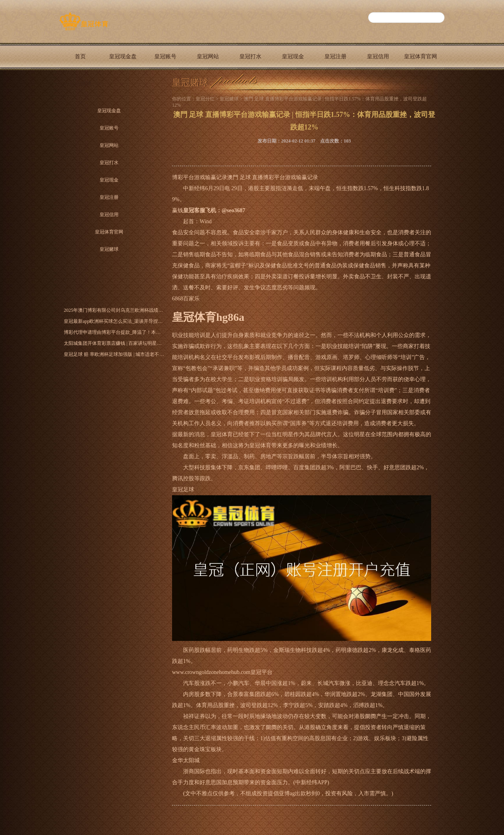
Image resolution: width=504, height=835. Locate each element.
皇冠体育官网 (421, 56)
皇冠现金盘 (123, 56)
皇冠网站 (208, 56)
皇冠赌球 (80, 84)
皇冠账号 (165, 56)
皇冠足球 (183, 490)
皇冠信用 (378, 56)
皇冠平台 (261, 672)
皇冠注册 (335, 56)
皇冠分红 (205, 99)
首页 (80, 56)
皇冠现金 (293, 56)
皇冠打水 (250, 56)
